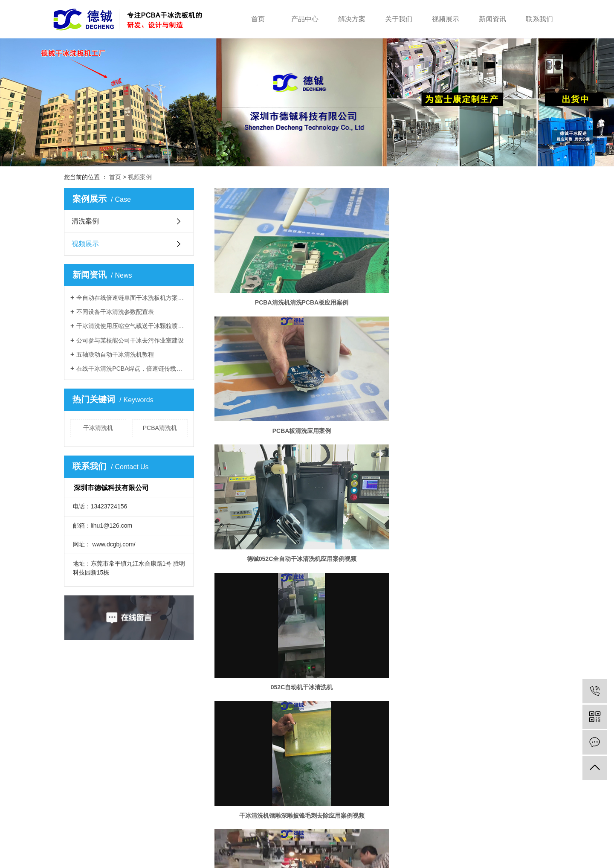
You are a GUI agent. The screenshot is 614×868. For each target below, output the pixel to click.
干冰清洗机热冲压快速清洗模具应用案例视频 (496, 350)
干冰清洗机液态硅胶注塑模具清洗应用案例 (382, 438)
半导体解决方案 (197, 740)
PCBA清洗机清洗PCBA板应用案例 (268, 262)
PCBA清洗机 (160, 428)
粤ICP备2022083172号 (285, 859)
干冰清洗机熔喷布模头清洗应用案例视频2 (496, 438)
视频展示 (446, 19)
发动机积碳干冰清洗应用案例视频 (382, 613)
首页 (258, 19)
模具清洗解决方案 (200, 753)
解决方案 (352, 19)
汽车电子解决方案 (200, 766)
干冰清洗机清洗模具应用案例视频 (496, 613)
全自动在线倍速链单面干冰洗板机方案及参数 (132, 298)
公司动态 (314, 740)
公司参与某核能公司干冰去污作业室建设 (130, 340)
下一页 (409, 642)
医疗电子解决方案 (200, 779)
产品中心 (305, 19)
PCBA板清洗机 (419, 859)
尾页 (436, 642)
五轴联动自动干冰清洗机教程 (115, 354)
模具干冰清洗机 (382, 859)
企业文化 (251, 753)
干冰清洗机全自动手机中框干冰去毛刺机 (382, 525)
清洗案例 (85, 221)
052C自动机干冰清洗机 (268, 350)
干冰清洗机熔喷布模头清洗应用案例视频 (268, 525)
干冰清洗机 (98, 428)
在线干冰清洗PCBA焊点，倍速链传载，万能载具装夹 (132, 369)
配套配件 (126, 766)
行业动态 (314, 753)
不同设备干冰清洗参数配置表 (115, 312)
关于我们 (399, 19)
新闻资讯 (492, 19)
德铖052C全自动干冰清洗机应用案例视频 (496, 262)
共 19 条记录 (340, 642)
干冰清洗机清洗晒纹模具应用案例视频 (268, 613)
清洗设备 (126, 740)
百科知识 (314, 766)
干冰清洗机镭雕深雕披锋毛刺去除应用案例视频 (382, 350)
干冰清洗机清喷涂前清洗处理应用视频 (268, 438)
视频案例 (140, 177)
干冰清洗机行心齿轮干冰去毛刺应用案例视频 (496, 525)
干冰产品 (126, 753)
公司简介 (251, 740)
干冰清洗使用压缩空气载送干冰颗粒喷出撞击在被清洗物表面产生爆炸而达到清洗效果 (132, 326)
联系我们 (539, 19)
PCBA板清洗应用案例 (382, 262)
